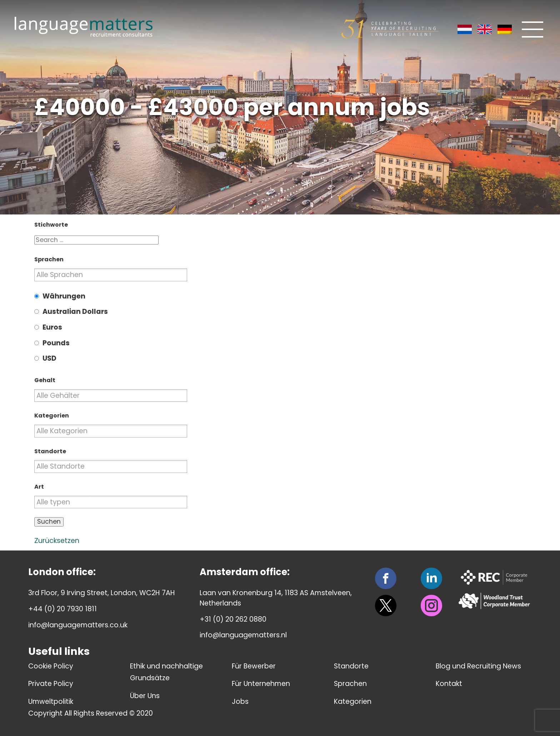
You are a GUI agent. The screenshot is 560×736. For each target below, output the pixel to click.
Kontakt (449, 684)
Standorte (351, 666)
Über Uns (145, 696)
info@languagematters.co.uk (78, 625)
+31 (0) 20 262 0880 (233, 619)
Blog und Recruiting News (478, 666)
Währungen (64, 296)
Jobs (240, 702)
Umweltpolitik (51, 702)
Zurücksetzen (57, 541)
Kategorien (353, 702)
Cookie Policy (51, 666)
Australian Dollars (75, 312)
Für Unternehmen (261, 684)
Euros (52, 327)
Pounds (56, 343)
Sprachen (350, 684)
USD (49, 358)
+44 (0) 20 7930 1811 (62, 609)
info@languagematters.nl (243, 635)
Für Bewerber (254, 666)
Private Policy (51, 684)
